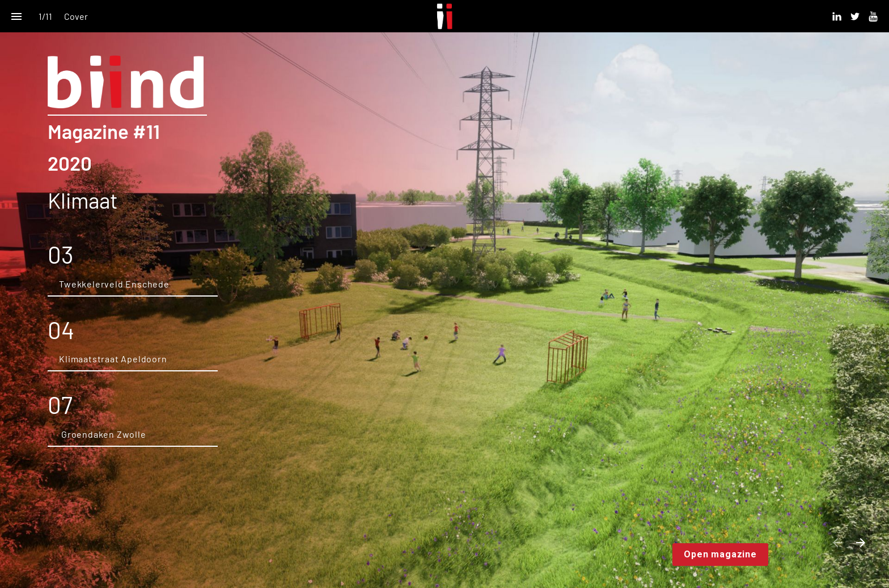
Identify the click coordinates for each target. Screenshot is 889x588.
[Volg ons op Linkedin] (837, 16)
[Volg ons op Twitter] (855, 16)
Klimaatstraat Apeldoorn (114, 359)
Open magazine (720, 554)
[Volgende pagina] (860, 542)
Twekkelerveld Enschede (114, 284)
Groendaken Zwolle (102, 434)
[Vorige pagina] (837, 542)
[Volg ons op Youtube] (873, 16)
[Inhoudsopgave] (16, 16)
